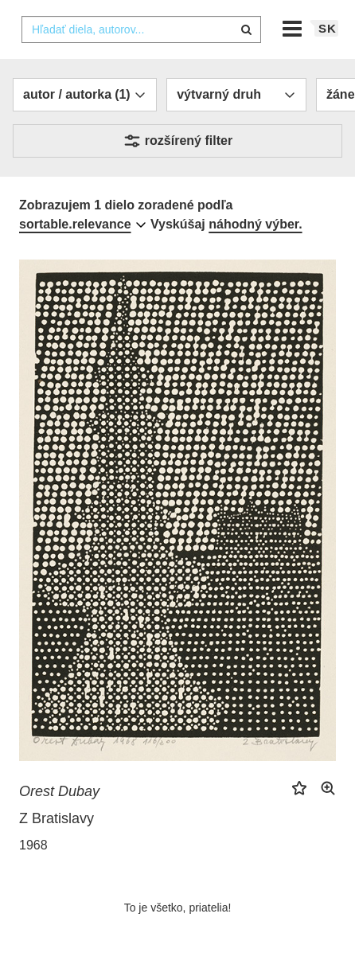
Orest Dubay (59, 791)
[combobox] (141, 29)
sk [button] (328, 28)
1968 (33, 845)
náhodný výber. (255, 224)
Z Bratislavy (57, 818)
